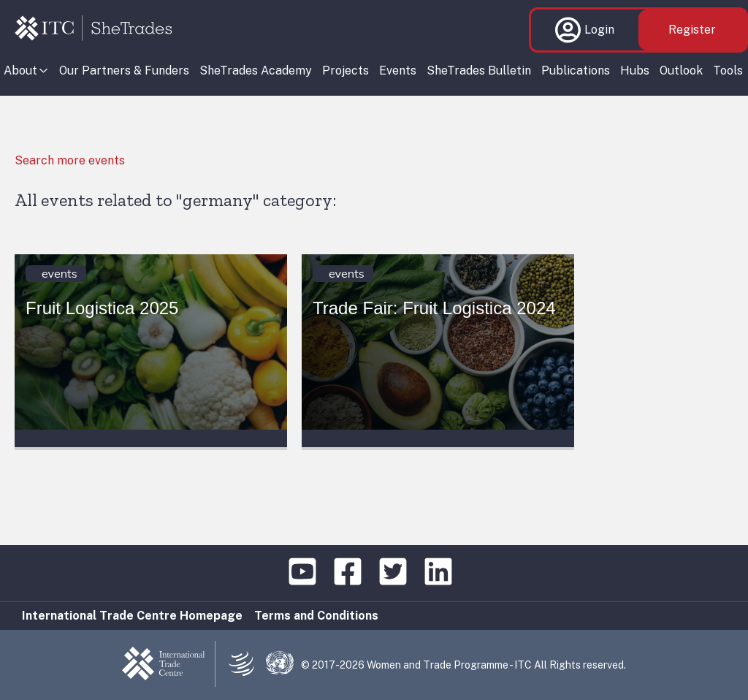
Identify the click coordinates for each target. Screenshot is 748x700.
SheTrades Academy (256, 71)
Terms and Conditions (316, 616)
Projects (346, 71)
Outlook (681, 71)
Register (692, 30)
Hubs (635, 71)
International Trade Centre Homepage (132, 616)
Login (585, 30)
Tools (728, 71)
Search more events (70, 160)
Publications (576, 71)
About (20, 71)
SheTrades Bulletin (479, 71)
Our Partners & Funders (124, 71)
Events (398, 71)
